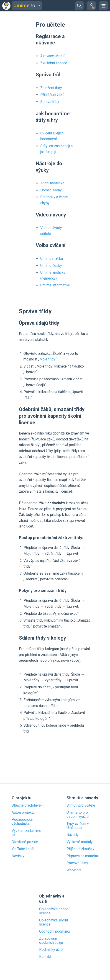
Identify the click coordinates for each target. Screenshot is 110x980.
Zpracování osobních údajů (51, 941)
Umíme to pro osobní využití (78, 815)
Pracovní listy (77, 863)
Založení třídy (51, 88)
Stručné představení (28, 805)
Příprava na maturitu (82, 856)
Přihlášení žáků (52, 95)
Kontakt (45, 957)
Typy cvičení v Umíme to (78, 826)
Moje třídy (47, 359)
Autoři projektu (23, 813)
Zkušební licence (54, 63)
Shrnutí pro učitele (81, 805)
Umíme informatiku (55, 285)
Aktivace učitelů (53, 56)
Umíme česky (51, 266)
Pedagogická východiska (22, 822)
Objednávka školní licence (54, 922)
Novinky (18, 856)
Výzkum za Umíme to (26, 833)
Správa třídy (50, 102)
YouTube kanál (23, 849)
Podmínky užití (51, 950)
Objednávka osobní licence (54, 911)
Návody (73, 835)
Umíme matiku (52, 259)
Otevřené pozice (25, 842)
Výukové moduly (80, 842)
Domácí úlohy (51, 190)
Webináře (74, 870)
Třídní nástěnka (52, 183)
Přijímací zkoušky (80, 849)
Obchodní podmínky (55, 931)
